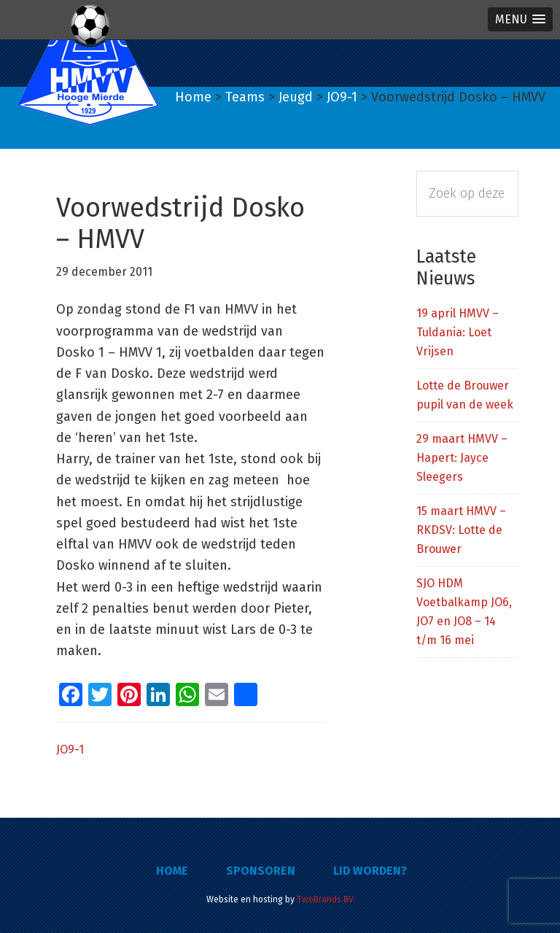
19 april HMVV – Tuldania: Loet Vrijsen (458, 332)
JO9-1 (70, 750)
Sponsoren (261, 871)
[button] (520, 19)
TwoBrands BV (325, 899)
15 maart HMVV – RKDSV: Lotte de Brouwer (461, 530)
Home (172, 871)
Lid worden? (370, 871)
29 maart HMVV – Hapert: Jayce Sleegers (462, 458)
